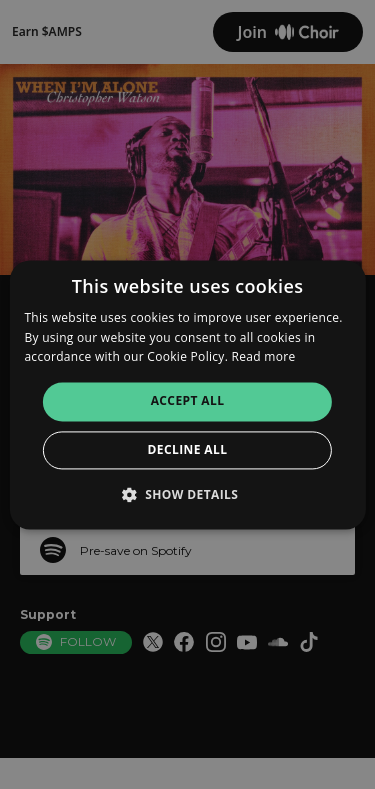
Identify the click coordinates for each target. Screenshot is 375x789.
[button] (188, 494)
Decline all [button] (188, 449)
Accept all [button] (188, 401)
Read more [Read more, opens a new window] (264, 357)
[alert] (187, 394)
